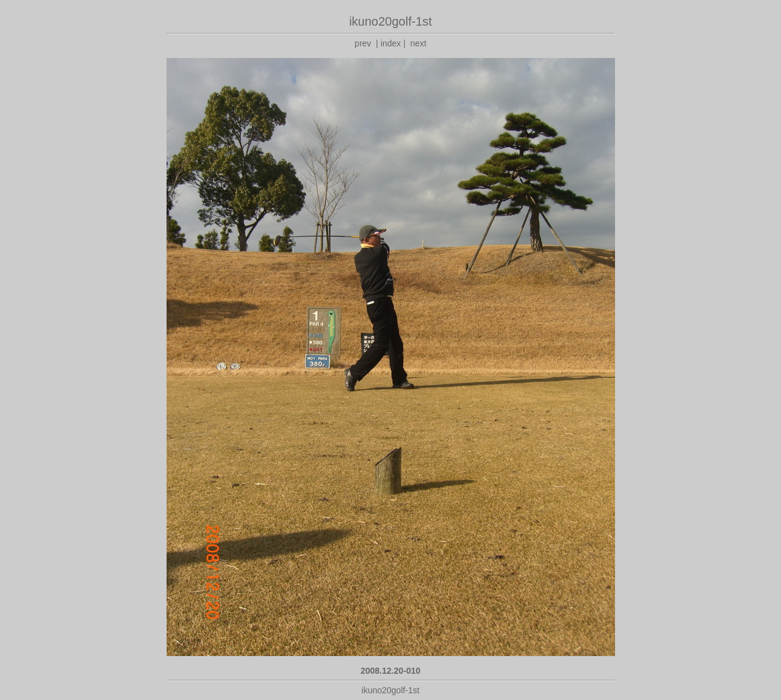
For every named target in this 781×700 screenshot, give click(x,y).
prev (363, 43)
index (391, 43)
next (418, 43)
